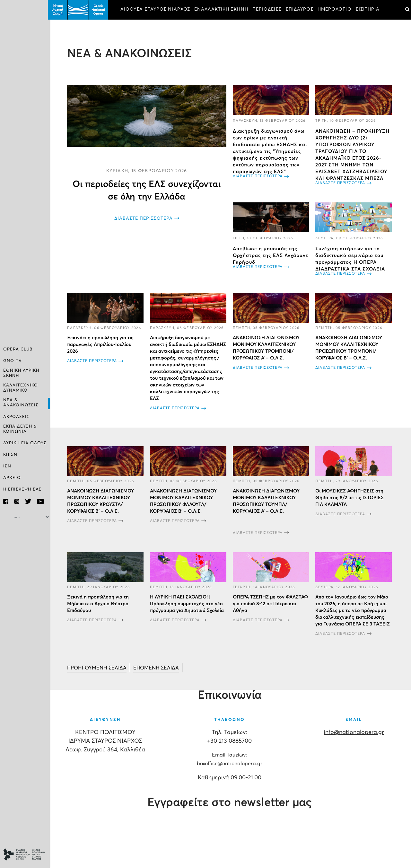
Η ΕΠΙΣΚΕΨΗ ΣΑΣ (22, 489)
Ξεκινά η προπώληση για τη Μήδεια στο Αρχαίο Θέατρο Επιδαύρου (100, 610)
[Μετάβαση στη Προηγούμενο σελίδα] (99, 674)
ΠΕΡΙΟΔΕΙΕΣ (269, 10)
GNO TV (13, 362)
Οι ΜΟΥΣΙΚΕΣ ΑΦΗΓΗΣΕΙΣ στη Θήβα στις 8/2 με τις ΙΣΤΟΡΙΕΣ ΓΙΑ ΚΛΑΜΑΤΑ (350, 504)
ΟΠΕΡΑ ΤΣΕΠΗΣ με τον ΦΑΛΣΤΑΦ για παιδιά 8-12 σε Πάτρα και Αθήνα (271, 610)
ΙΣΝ (7, 466)
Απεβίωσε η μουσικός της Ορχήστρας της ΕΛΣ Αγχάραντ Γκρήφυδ (271, 255)
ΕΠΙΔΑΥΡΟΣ (302, 10)
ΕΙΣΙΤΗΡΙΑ (370, 10)
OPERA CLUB (18, 350)
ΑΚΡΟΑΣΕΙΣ (16, 417)
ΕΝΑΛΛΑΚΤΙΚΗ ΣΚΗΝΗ (223, 10)
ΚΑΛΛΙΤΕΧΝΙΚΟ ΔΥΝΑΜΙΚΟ (21, 388)
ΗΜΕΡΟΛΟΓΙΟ (337, 10)
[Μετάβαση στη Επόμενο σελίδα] (158, 674)
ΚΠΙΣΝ (10, 454)
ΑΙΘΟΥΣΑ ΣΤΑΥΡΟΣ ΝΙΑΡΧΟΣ (157, 10)
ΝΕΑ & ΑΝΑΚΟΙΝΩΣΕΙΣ (21, 403)
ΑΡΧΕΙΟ (12, 478)
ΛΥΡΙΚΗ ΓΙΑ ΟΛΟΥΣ (25, 443)
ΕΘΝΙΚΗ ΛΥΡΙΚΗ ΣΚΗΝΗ (21, 374)
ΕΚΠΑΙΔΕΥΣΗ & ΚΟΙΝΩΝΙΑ (20, 429)
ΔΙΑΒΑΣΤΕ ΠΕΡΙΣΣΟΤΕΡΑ (145, 218)
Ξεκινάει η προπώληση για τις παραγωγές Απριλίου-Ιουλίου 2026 (102, 344)
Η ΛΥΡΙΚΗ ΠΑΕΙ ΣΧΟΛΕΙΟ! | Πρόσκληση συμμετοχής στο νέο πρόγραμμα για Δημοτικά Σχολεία (188, 610)
